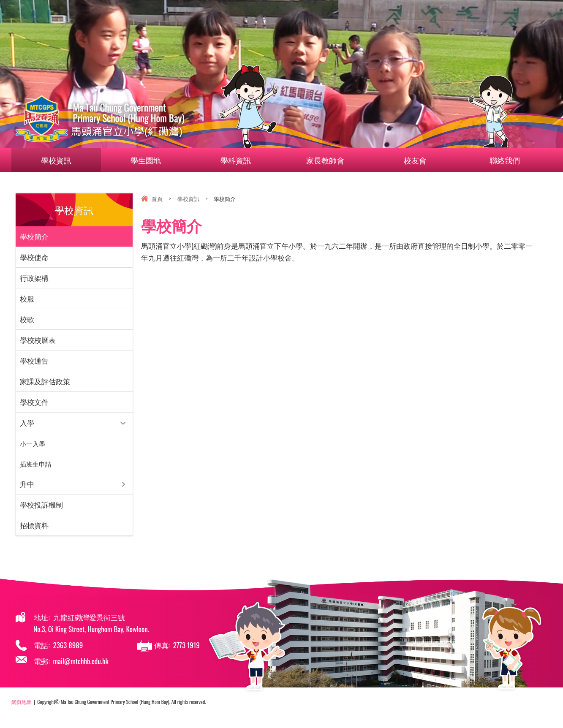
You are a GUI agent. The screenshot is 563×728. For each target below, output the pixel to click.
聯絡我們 (495, 160)
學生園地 (151, 160)
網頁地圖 (22, 702)
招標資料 (34, 525)
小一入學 (33, 443)
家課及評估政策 (45, 381)
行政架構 (34, 278)
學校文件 (34, 402)
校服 (27, 298)
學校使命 (34, 257)
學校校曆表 (38, 340)
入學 (27, 422)
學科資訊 (240, 160)
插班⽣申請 (36, 464)
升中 (27, 484)
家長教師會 (330, 160)
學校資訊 (61, 160)
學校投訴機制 (41, 504)
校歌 (27, 319)
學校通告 (34, 360)
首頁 (157, 198)
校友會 (420, 160)
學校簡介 (34, 236)
